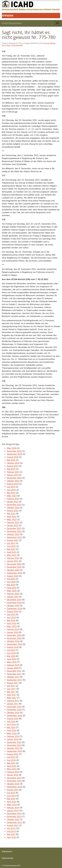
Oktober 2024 (13, 463)
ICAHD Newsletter (17, 45)
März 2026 (12, 448)
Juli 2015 (11, 757)
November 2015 (14, 745)
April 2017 (11, 695)
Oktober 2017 (13, 677)
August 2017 (13, 683)
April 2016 (11, 730)
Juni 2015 (11, 760)
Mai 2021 (11, 549)
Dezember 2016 (14, 707)
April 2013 (11, 837)
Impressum (7, 851)
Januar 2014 (13, 811)
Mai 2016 (11, 727)
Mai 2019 (11, 620)
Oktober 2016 (13, 713)
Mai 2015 (11, 763)
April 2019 (11, 623)
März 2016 (12, 733)
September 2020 (14, 573)
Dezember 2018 (14, 635)
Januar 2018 (13, 668)
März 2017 (12, 698)
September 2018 (14, 644)
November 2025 (14, 451)
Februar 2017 (13, 701)
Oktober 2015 (13, 748)
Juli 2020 (11, 579)
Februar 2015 (13, 772)
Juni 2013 (11, 831)
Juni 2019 (11, 617)
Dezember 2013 (14, 814)
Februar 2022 (13, 522)
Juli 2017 (11, 686)
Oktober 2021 (13, 534)
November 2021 (14, 531)
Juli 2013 (11, 828)
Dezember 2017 (14, 671)
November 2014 (14, 781)
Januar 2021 (13, 561)
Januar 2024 (13, 475)
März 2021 (12, 555)
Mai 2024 (11, 469)
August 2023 (13, 484)
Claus (27, 43)
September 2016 (14, 716)
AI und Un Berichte (49, 43)
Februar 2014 (13, 808)
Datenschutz (8, 858)
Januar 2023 (13, 502)
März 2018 (12, 662)
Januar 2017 (13, 704)
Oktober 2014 (13, 784)
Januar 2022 (13, 525)
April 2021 (11, 552)
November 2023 (14, 478)
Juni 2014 (11, 796)
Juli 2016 (11, 722)
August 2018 (13, 647)
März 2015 (12, 769)
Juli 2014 (11, 793)
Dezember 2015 (14, 742)
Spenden (8, 16)
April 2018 (11, 659)
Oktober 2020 (13, 570)
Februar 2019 (13, 629)
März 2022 (12, 520)
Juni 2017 (11, 689)
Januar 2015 (13, 775)
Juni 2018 (11, 653)
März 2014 (12, 805)
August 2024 (13, 466)
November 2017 (14, 674)
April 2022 (11, 517)
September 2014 (14, 787)
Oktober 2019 (13, 606)
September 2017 (14, 680)
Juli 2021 (11, 543)
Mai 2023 (11, 493)
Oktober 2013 (13, 820)
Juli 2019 (11, 615)
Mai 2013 (11, 834)
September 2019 (14, 609)
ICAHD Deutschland (12, 23)
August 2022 (13, 511)
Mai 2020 (11, 585)
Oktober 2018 (13, 641)
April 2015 (11, 766)
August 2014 (13, 790)
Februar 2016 (13, 736)
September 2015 (14, 751)
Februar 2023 (13, 499)
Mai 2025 (11, 460)
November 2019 (14, 603)
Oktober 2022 (13, 508)
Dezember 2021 (14, 528)
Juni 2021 (11, 546)
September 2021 (14, 537)
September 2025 (14, 454)
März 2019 (12, 626)
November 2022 (14, 505)
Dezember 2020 (14, 564)
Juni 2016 (11, 725)
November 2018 (14, 638)
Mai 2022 (11, 514)
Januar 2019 (13, 632)
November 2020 (14, 567)
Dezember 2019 (14, 600)
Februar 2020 (13, 594)
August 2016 (13, 719)
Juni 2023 (11, 490)
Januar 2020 (13, 597)
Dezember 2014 (14, 778)
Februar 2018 (13, 665)
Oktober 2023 (13, 481)
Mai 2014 (11, 799)
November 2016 (14, 710)
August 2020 (13, 576)
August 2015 (13, 754)
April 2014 (11, 802)
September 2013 (14, 822)
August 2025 (13, 457)
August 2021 (13, 540)
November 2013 (14, 817)
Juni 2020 (11, 582)
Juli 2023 (11, 487)
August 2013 (13, 825)
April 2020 (11, 588)
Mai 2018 (11, 656)
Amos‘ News (6, 45)
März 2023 (12, 496)
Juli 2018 (11, 650)
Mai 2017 (11, 692)
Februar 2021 (13, 558)
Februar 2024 (13, 472)
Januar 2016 (13, 739)
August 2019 (13, 612)
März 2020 (12, 591)
